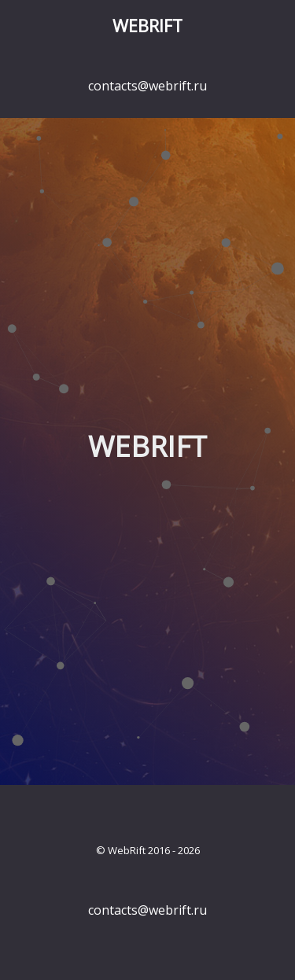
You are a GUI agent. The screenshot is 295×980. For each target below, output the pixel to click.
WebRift (147, 26)
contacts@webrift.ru (147, 86)
